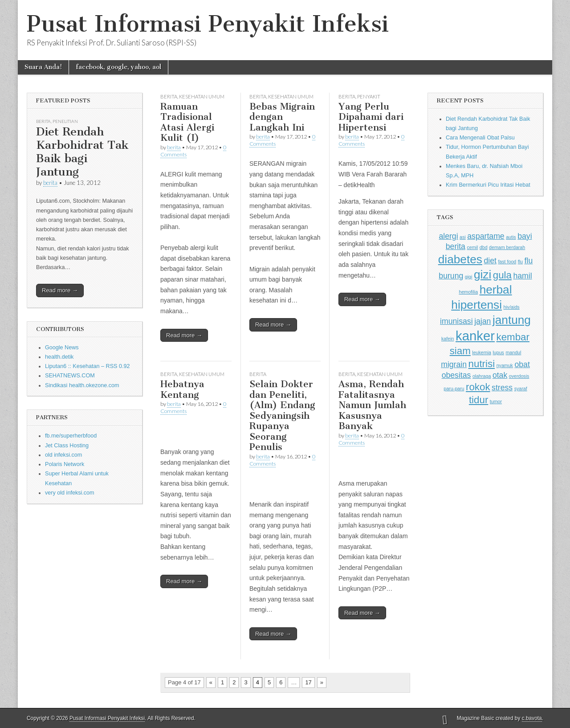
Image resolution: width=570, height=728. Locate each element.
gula (502, 275)
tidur (478, 400)
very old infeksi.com (70, 493)
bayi (525, 236)
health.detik (59, 357)
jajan (482, 321)
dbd (484, 247)
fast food (507, 262)
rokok (478, 387)
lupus (498, 352)
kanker (475, 336)
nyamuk (505, 365)
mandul (513, 352)
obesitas (456, 375)
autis (511, 237)
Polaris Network (65, 464)
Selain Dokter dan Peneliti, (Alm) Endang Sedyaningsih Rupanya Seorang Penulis (282, 415)
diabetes (460, 259)
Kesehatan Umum (202, 96)
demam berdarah (507, 247)
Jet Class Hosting (67, 446)
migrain (454, 364)
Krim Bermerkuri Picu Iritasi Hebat (488, 185)
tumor (496, 401)
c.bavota (532, 718)
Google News (62, 348)
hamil (522, 276)
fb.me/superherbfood (71, 436)
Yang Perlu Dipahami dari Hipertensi (371, 117)
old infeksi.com (63, 455)
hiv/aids (512, 307)
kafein (448, 339)
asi (463, 237)
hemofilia (468, 292)
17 (308, 682)
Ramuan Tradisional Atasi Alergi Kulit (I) (187, 122)
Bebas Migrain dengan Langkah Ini (282, 117)
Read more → (60, 290)
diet (490, 261)
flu (520, 262)
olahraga (482, 376)
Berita (43, 121)
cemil (472, 247)
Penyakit (369, 96)
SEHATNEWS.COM (70, 376)
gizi (482, 274)
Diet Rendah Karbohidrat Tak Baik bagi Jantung (82, 152)
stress (502, 388)
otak (500, 375)
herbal (496, 290)
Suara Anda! (43, 67)
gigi (469, 277)
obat (522, 364)
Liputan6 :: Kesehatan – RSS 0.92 (87, 366)
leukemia (482, 352)
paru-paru (454, 389)
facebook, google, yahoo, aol (118, 67)
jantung (512, 320)
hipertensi (476, 305)
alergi (448, 236)
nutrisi (482, 364)
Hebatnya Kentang (182, 389)
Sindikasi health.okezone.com (82, 385)
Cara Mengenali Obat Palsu (480, 138)
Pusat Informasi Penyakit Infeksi (208, 24)
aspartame (486, 236)
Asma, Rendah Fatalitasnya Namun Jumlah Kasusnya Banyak (372, 405)
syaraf (521, 389)
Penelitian (65, 121)
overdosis (519, 376)
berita (50, 183)
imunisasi (456, 321)
